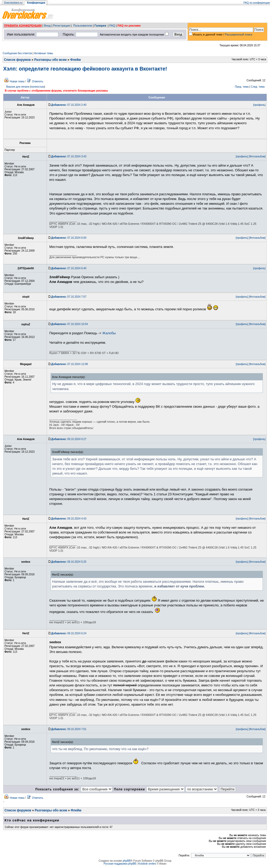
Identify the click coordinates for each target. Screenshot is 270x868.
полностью (37, 87)
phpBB (127, 861)
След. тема (258, 87)
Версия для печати (18, 87)
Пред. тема (242, 87)
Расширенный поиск (239, 34)
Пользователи (83, 26)
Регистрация (61, 26)
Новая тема (17, 81)
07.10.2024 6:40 (69, 268)
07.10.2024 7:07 (69, 297)
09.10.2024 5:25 (69, 562)
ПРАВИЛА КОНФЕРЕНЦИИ (23, 26)
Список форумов (17, 60)
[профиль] (259, 105)
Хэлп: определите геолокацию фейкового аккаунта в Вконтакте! (85, 69)
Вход (47, 26)
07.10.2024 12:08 (69, 364)
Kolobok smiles (147, 864)
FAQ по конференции (257, 3)
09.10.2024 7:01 (69, 729)
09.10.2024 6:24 (69, 633)
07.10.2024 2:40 (69, 105)
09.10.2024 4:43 (69, 519)
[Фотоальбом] (257, 156)
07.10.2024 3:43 (69, 156)
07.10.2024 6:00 (69, 238)
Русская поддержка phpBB (120, 864)
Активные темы (44, 53)
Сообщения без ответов (17, 53)
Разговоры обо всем (50, 60)
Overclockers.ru (13, 3)
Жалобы (109, 333)
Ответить (38, 81)
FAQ (112, 26)
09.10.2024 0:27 (69, 439)
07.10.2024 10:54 (69, 324)
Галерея (100, 26)
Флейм (75, 60)
